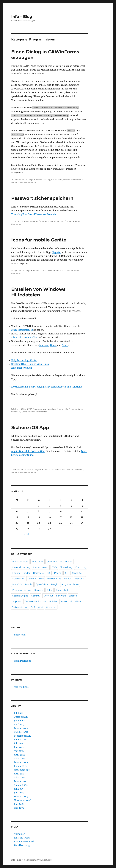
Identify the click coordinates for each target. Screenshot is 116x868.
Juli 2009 (19, 789)
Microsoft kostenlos (22, 330)
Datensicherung (21, 567)
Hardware (38, 573)
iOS (61, 271)
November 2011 (22, 770)
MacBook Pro (54, 579)
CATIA (29, 409)
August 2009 (21, 785)
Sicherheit (78, 470)
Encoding (81, 567)
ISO (66, 573)
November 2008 (23, 800)
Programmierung (48, 221)
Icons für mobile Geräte (39, 240)
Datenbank (66, 562)
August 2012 (21, 740)
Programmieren (35, 180)
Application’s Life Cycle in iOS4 (28, 451)
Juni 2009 (19, 793)
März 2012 (20, 759)
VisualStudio (57, 180)
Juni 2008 (19, 804)
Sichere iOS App (30, 427)
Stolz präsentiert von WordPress (38, 860)
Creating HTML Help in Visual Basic (30, 364)
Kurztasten (18, 579)
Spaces (73, 596)
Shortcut (48, 596)
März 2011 (19, 777)
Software (61, 596)
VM (33, 607)
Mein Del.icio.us (22, 661)
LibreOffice (18, 337)
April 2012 (19, 755)
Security (60, 221)
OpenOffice (32, 337)
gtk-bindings (21, 687)
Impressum (20, 635)
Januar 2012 (20, 766)
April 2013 (19, 724)
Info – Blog (22, 17)
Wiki (40, 607)
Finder (26, 573)
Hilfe (66, 409)
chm (61, 409)
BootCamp (37, 562)
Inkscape (44, 345)
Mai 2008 (19, 808)
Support (17, 601)
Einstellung (66, 567)
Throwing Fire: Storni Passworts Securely (34, 214)
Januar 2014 (20, 721)
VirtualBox (75, 601)
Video (64, 601)
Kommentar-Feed (24, 841)
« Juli (27, 534)
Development (53, 271)
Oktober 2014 (21, 717)
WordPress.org (22, 845)
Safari (50, 590)
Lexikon (32, 579)
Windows (67, 180)
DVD (54, 567)
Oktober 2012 (21, 732)
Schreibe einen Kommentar (24, 182)
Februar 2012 (21, 762)
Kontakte (77, 573)
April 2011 (19, 774)
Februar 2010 (21, 781)
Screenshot (62, 590)
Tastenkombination (35, 601)
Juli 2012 (19, 743)
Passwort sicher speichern (42, 198)
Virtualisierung (20, 607)
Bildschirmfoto (20, 562)
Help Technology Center (24, 360)
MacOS (30, 470)
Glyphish (56, 252)
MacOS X (80, 579)
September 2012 (23, 736)
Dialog (47, 180)
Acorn (65, 345)
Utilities (53, 601)
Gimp (53, 345)
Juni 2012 (19, 747)
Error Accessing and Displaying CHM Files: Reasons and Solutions (47, 387)
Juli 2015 (19, 713)
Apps (44, 271)
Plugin (55, 584)
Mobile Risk (60, 470)
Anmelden (20, 834)
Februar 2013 (21, 728)
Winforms (77, 180)
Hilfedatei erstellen (22, 368)
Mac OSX (17, 584)
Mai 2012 (19, 751)
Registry (39, 590)
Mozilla (29, 584)
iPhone (58, 573)
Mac (41, 579)
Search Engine (20, 596)
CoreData (52, 562)
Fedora (16, 573)
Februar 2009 (21, 796)
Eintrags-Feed (22, 838)
